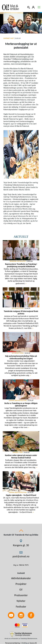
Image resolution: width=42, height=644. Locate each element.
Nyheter (21, 601)
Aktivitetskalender (21, 578)
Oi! (21, 590)
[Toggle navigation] (39, 7)
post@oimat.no (21, 556)
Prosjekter (21, 584)
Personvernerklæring (12, 643)
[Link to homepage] (10, 7)
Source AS (33, 643)
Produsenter (21, 595)
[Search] (29, 7)
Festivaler (21, 607)
